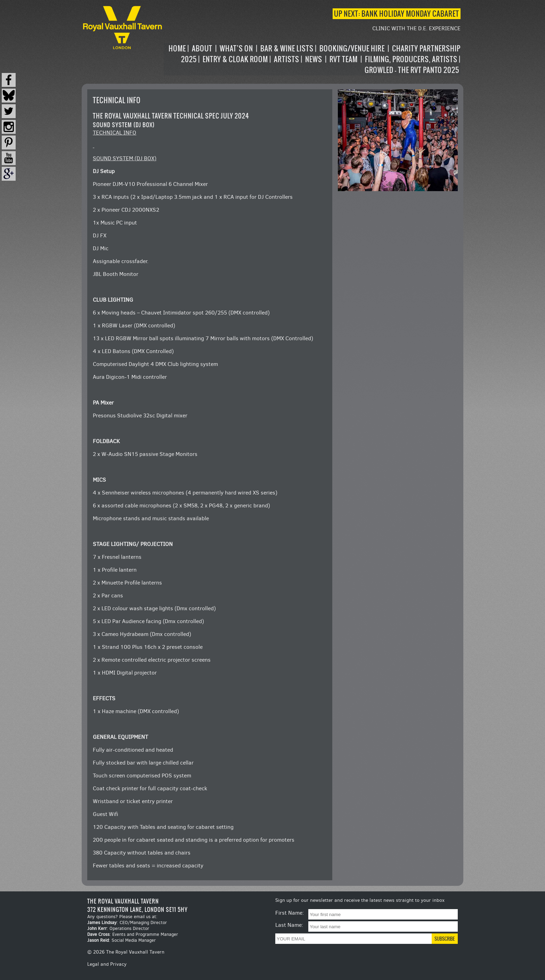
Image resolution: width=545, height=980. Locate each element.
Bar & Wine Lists (287, 48)
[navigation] (312, 59)
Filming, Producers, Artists (411, 59)
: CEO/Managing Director (127, 922)
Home (177, 48)
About (202, 48)
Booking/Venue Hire (352, 48)
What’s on (236, 48)
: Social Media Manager (121, 940)
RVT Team (344, 59)
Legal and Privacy (107, 964)
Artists (287, 59)
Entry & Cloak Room (235, 59)
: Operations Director (118, 928)
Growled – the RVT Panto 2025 (412, 70)
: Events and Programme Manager (133, 934)
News (314, 59)
